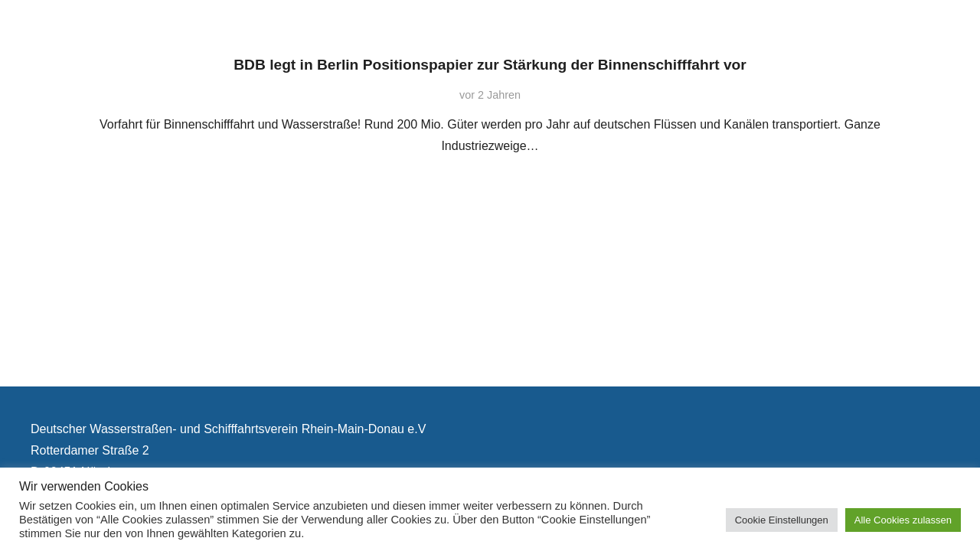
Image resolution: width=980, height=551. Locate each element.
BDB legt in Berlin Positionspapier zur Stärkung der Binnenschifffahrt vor (490, 65)
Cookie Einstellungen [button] (782, 520)
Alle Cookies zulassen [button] (903, 520)
